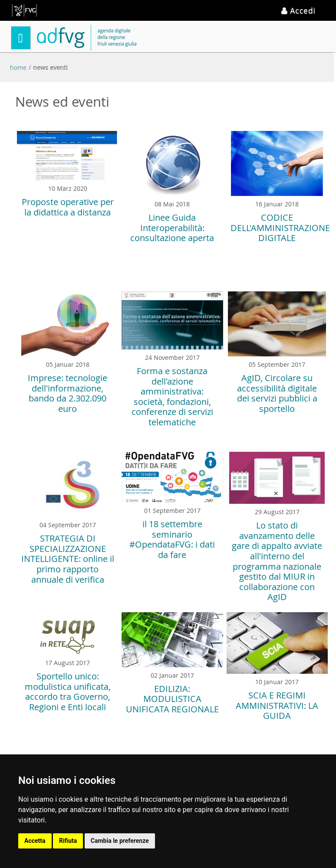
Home (18, 67)
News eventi (50, 67)
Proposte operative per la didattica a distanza (68, 207)
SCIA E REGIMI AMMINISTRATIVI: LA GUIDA (277, 705)
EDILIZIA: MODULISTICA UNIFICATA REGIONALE (172, 699)
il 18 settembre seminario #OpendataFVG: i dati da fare (172, 539)
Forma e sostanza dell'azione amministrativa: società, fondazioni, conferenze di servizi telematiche (172, 396)
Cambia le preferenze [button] (120, 841)
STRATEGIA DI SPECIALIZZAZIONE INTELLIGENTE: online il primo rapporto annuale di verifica (68, 559)
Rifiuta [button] (68, 841)
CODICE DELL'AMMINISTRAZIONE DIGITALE (280, 228)
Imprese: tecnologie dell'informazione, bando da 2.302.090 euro (68, 393)
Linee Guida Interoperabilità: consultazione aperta (172, 228)
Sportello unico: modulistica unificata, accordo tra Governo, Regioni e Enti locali (68, 692)
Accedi (298, 10)
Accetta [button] (35, 841)
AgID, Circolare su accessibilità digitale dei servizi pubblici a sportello (277, 393)
